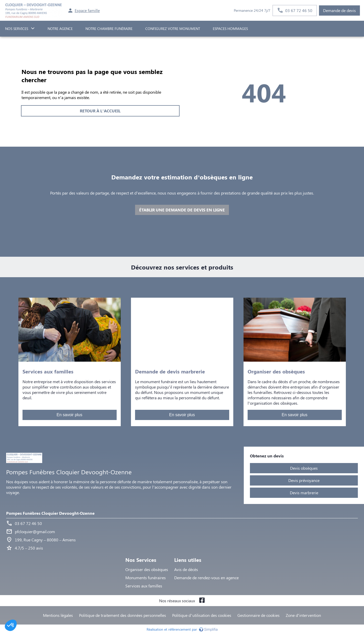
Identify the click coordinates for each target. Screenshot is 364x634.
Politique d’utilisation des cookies (202, 615)
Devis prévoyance (304, 480)
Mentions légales (58, 615)
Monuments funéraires (146, 578)
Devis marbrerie (304, 493)
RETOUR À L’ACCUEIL (100, 111)
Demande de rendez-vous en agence (206, 578)
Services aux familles (144, 586)
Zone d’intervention (303, 615)
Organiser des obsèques (147, 569)
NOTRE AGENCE (60, 29)
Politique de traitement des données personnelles (123, 615)
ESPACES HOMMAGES (230, 29)
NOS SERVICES (17, 29)
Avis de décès (186, 569)
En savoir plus (69, 415)
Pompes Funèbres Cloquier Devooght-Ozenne (50, 513)
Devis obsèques (304, 468)
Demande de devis (339, 10)
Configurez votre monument (173, 29)
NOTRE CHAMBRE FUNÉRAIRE (109, 29)
